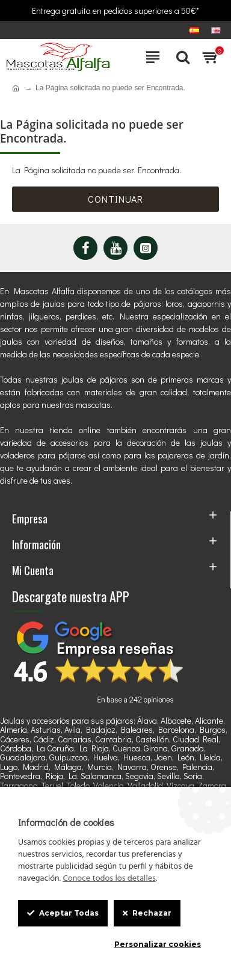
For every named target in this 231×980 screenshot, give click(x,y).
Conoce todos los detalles (109, 879)
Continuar (115, 199)
